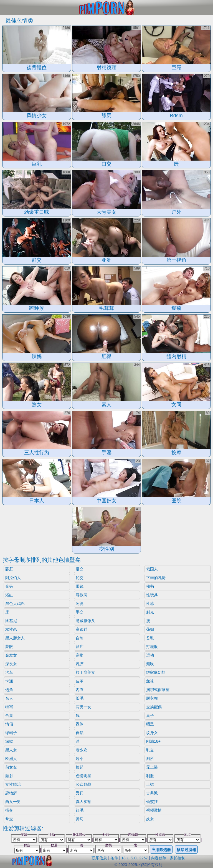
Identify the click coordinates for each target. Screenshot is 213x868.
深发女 (11, 664)
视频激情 (154, 810)
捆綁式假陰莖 (158, 690)
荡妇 (150, 629)
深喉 (9, 741)
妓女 (150, 819)
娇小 (80, 759)
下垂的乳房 (156, 578)
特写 (9, 707)
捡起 (80, 767)
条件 (114, 858)
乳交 (150, 750)
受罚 (80, 793)
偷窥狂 (152, 802)
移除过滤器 (186, 850)
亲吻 (80, 655)
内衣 (80, 690)
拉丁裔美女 (85, 672)
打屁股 (152, 647)
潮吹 (150, 664)
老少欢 (82, 750)
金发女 (11, 655)
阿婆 (80, 603)
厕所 (150, 759)
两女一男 (13, 802)
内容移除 (159, 858)
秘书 (150, 586)
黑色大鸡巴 (15, 603)
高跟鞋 (82, 629)
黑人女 (11, 750)
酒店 (80, 647)
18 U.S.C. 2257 (135, 858)
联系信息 (99, 858)
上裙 (150, 784)
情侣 (9, 724)
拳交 (9, 819)
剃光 (150, 612)
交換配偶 (154, 707)
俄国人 (152, 569)
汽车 (9, 672)
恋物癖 (11, 793)
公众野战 (83, 784)
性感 (150, 603)
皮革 (80, 681)
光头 (9, 586)
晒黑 (150, 724)
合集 (9, 715)
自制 (80, 638)
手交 (80, 612)
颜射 (9, 776)
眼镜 (80, 586)
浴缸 (9, 595)
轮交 (80, 578)
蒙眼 (9, 647)
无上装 (152, 767)
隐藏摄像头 (85, 621)
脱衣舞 (152, 698)
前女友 (11, 767)
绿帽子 (11, 733)
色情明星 (83, 776)
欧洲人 (11, 759)
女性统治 (13, 784)
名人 (9, 698)
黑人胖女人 (15, 638)
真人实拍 (83, 802)
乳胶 (80, 664)
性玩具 (152, 595)
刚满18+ (153, 741)
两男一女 (83, 707)
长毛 (80, 698)
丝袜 (150, 681)
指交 (9, 810)
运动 (150, 655)
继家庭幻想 (156, 672)
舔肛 (9, 569)
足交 (80, 569)
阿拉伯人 (13, 578)
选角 (9, 690)
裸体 (80, 724)
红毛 (80, 810)
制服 (150, 776)
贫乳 (150, 638)
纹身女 (152, 733)
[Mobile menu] (5, 8)
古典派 (152, 793)
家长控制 (177, 858)
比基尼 (11, 621)
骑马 (80, 819)
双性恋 (11, 629)
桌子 (150, 715)
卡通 (9, 681)
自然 (80, 733)
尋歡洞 (82, 595)
